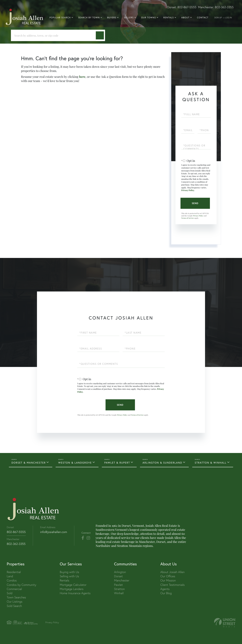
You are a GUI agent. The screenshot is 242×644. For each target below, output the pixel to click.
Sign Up (218, 18)
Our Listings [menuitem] (15, 601)
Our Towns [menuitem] (149, 18)
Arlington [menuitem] (120, 572)
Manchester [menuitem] (122, 580)
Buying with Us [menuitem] (69, 572)
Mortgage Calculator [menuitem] (73, 585)
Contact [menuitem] (203, 18)
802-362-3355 (224, 7)
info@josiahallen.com (54, 532)
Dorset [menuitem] (118, 576)
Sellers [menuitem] (129, 18)
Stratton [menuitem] (119, 589)
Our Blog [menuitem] (166, 593)
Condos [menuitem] (12, 580)
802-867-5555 (187, 7)
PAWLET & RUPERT (117, 463)
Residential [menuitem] (14, 572)
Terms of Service (188, 218)
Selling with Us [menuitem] (69, 576)
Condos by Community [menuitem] (21, 585)
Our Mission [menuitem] (168, 580)
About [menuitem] (185, 18)
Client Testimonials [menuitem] (173, 585)
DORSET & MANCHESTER (29, 463)
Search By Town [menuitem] (89, 18)
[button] (100, 35)
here (82, 77)
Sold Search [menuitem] (14, 606)
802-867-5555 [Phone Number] (16, 532)
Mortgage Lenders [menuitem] (72, 589)
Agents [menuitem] (165, 589)
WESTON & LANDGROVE (75, 463)
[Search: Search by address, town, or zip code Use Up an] (55, 35)
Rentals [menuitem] (169, 18)
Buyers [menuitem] (112, 18)
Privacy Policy (188, 190)
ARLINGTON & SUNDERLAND (162, 463)
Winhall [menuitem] (119, 593)
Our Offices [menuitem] (168, 576)
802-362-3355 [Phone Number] (16, 544)
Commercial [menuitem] (14, 589)
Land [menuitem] (10, 576)
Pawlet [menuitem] (118, 585)
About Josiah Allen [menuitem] (172, 572)
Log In (228, 18)
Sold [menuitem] (10, 593)
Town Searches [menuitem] (16, 597)
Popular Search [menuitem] (60, 18)
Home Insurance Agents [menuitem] (75, 593)
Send (195, 203)
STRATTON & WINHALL (211, 463)
